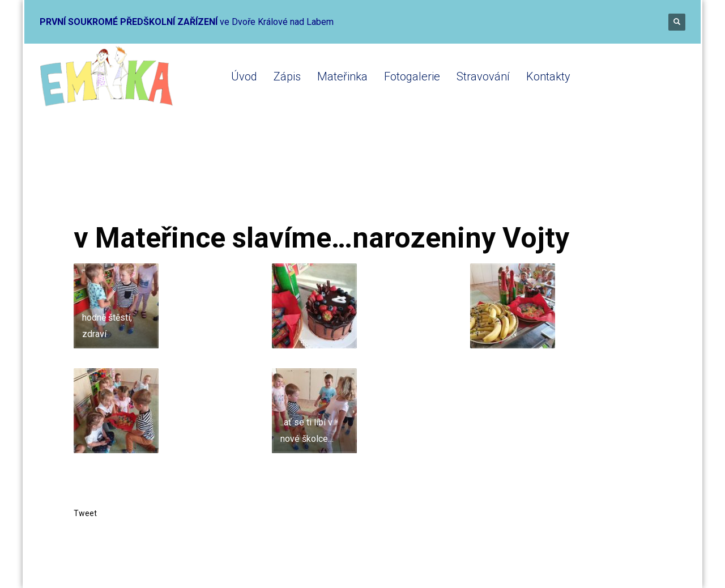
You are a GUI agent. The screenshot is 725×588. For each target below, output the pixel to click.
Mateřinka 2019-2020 (216, 177)
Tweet (85, 513)
